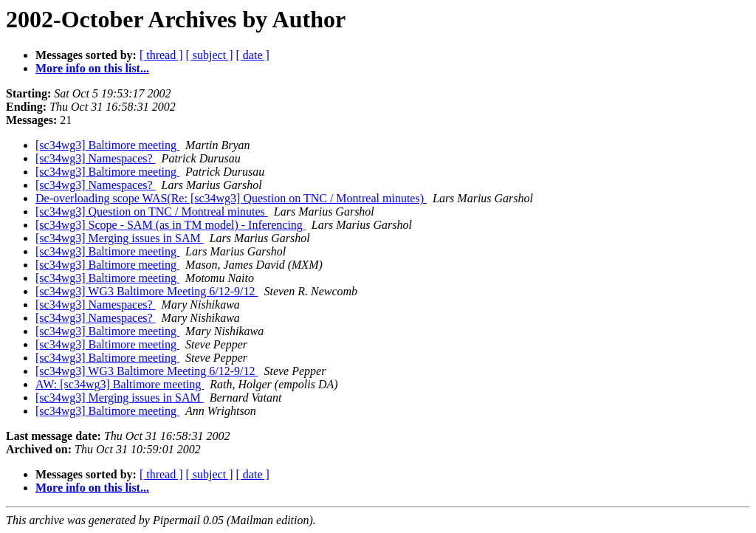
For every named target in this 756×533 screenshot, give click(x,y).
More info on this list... (92, 68)
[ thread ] (161, 55)
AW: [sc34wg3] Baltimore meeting (120, 384)
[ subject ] (210, 55)
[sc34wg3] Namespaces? (96, 158)
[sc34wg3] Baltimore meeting (107, 145)
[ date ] (253, 55)
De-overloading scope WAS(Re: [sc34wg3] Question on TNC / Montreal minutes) (231, 198)
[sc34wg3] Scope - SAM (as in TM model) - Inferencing (171, 225)
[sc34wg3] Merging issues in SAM (120, 238)
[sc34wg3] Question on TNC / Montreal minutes (152, 212)
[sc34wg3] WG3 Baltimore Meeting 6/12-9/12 (147, 291)
